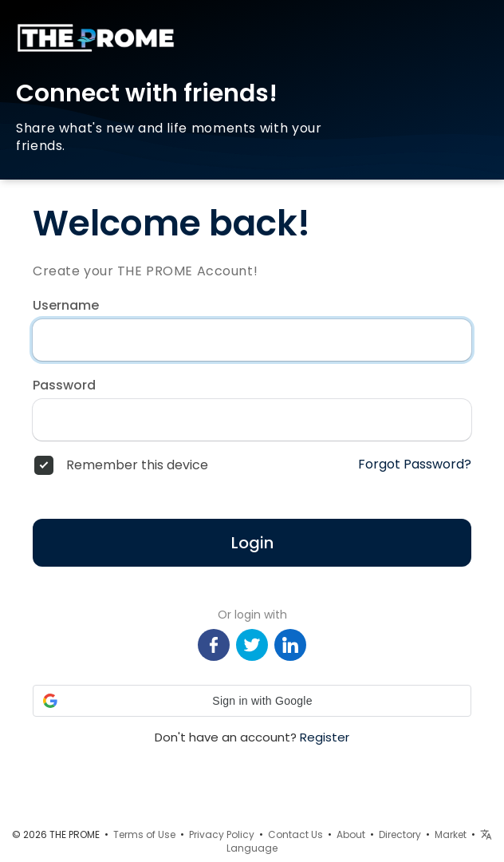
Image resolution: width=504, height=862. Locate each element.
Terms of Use (144, 834)
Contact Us (295, 834)
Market (451, 834)
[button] (252, 701)
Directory (400, 834)
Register (325, 737)
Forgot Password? (415, 465)
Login (252, 543)
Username (66, 306)
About (351, 834)
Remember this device (137, 465)
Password (64, 386)
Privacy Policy (222, 834)
